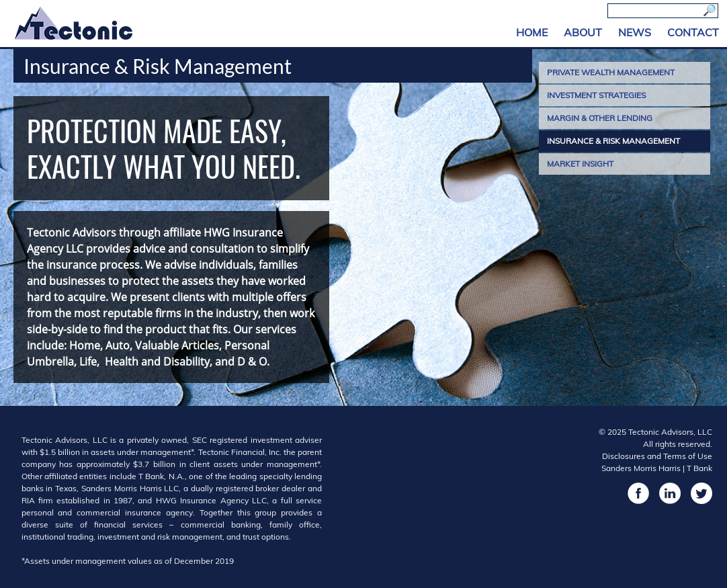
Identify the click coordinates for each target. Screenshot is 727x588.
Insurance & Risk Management (613, 141)
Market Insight (580, 164)
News (635, 32)
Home (532, 32)
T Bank (699, 468)
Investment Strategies (596, 95)
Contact (693, 32)
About (583, 32)
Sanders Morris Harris (641, 468)
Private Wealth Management (611, 72)
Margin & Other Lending (600, 118)
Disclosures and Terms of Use (657, 456)
